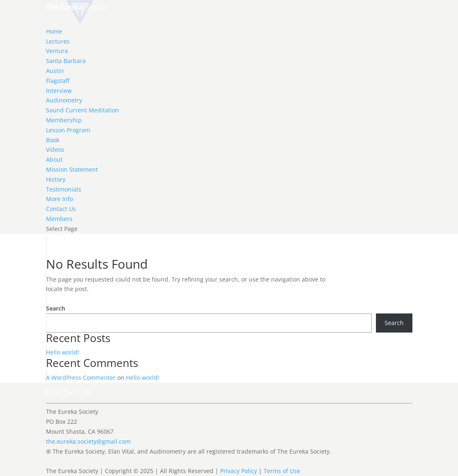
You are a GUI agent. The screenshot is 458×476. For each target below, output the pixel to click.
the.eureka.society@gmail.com (88, 441)
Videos (55, 149)
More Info (59, 199)
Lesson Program (68, 130)
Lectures (58, 41)
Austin (55, 71)
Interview (59, 91)
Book (53, 140)
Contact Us (61, 209)
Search (56, 308)
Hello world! (63, 352)
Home (54, 31)
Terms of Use (282, 471)
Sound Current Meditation (82, 110)
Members (59, 219)
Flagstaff (58, 81)
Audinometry (64, 100)
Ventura (57, 51)
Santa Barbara (66, 61)
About (54, 159)
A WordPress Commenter (81, 378)
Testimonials (64, 189)
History (56, 179)
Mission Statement (72, 169)
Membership (64, 120)
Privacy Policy (239, 471)
